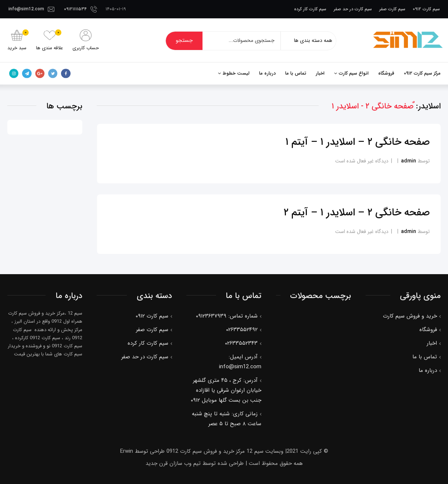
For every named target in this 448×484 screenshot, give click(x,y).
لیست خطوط (236, 73)
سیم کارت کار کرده (310, 9)
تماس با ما (296, 73)
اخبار (320, 73)
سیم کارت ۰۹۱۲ (426, 9)
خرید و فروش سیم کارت (410, 316)
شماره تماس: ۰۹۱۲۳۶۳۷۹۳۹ (227, 316)
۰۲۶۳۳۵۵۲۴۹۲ (242, 329)
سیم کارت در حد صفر (353, 9)
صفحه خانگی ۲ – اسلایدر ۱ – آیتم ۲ (357, 212)
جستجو (184, 40)
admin (408, 161)
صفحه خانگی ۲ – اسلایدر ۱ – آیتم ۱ (358, 142)
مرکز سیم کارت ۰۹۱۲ (422, 73)
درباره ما (267, 73)
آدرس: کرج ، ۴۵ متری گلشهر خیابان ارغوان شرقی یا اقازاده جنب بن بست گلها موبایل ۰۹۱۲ (226, 390)
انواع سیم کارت (354, 73)
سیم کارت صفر (392, 9)
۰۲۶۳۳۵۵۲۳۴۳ (241, 343)
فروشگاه (386, 73)
